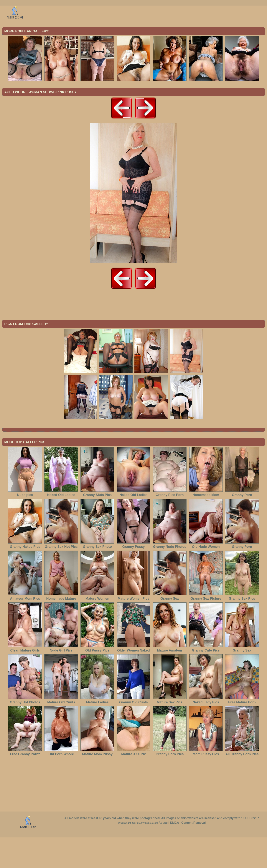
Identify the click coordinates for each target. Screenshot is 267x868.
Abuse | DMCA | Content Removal (182, 853)
